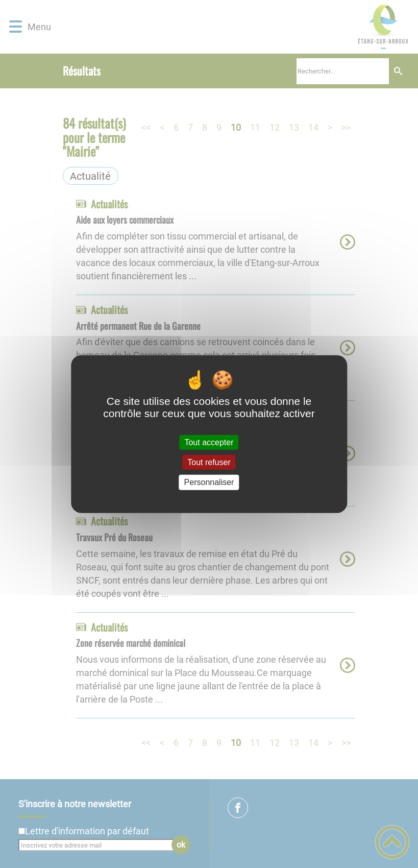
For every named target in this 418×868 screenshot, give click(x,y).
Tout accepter (209, 442)
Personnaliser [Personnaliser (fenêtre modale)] (209, 482)
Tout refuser (209, 462)
